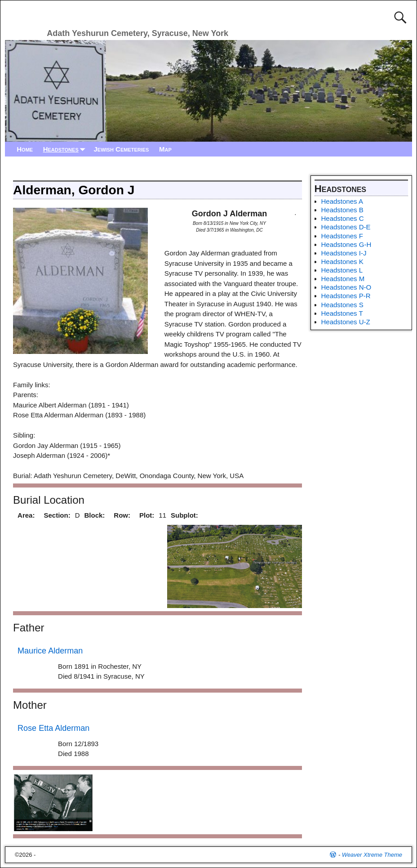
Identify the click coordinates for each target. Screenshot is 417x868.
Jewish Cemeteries (121, 149)
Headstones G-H (346, 244)
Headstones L (342, 270)
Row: (122, 515)
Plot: (147, 515)
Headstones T (342, 313)
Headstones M (343, 279)
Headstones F (342, 236)
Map (165, 149)
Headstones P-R (346, 296)
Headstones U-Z (346, 322)
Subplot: (184, 515)
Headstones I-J (344, 253)
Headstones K (342, 262)
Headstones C (343, 218)
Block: (95, 515)
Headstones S (342, 305)
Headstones (66, 149)
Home (25, 149)
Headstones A (342, 201)
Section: (57, 515)
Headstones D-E (346, 227)
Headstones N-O (346, 287)
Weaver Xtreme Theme (372, 855)
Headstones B (342, 210)
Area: (26, 515)
